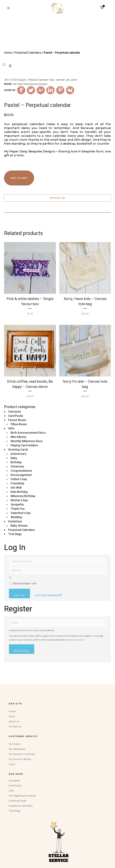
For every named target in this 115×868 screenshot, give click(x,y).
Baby (14, 468)
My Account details (20, 759)
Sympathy (17, 515)
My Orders (15, 744)
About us (14, 721)
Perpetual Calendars (28, 53)
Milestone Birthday (23, 506)
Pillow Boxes (19, 434)
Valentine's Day (21, 523)
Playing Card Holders (24, 455)
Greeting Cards (18, 460)
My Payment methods (22, 754)
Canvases (15, 422)
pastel (74, 90)
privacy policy (79, 650)
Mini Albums (18, 447)
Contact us (15, 726)
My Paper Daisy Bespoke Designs (30, 94)
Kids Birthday (19, 502)
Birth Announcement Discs (28, 443)
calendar (60, 90)
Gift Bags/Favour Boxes (22, 796)
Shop (12, 716)
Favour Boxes (17, 430)
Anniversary (18, 464)
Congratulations (21, 481)
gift (68, 90)
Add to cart (19, 188)
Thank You (18, 519)
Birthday (16, 472)
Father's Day (19, 489)
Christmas (17, 476)
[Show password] (10, 587)
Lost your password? (48, 605)
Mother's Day (19, 510)
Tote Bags (15, 544)
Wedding (16, 527)
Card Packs (16, 426)
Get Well (16, 498)
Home (8, 53)
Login (12, 764)
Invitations (15, 531)
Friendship (17, 493)
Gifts (11, 438)
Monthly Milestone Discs (27, 451)
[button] (15, 65)
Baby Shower (19, 536)
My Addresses (17, 749)
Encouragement (21, 485)
